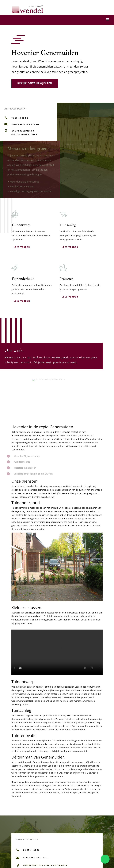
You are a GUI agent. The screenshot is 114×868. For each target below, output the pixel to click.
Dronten (65, 793)
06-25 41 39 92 (20, 118)
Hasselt (83, 793)
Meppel (92, 793)
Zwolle (56, 793)
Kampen (74, 793)
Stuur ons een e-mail (25, 124)
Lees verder (22, 247)
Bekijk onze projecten (35, 83)
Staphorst (16, 796)
